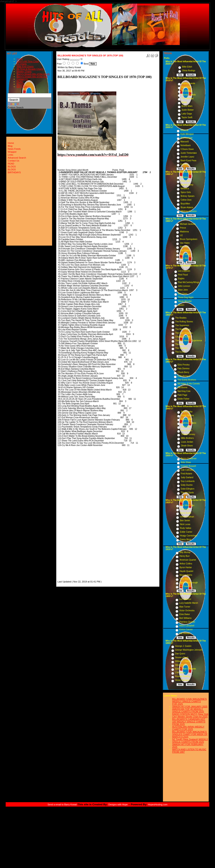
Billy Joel (184, 247)
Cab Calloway (187, 470)
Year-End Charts (25, 66)
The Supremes (182, 325)
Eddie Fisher (184, 399)
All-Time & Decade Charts (30, 69)
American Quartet (188, 560)
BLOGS (21, 84)
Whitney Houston (189, 211)
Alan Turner (185, 607)
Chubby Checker (183, 337)
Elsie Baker (185, 614)
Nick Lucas (185, 524)
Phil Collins (185, 254)
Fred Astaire (186, 474)
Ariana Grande (188, 83)
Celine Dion (186, 200)
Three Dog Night (186, 297)
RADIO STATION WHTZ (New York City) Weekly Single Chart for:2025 (190, 715)
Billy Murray (185, 552)
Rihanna (184, 130)
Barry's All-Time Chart (28, 61)
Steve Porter (181, 665)
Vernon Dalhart (187, 517)
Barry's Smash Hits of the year (32, 77)
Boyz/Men (185, 204)
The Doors (180, 352)
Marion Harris (186, 575)
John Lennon (184, 286)
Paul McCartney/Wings (189, 282)
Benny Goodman (189, 458)
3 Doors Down (187, 149)
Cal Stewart (185, 633)
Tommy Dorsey (188, 434)
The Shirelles (181, 348)
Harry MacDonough (189, 583)
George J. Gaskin (183, 646)
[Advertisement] (70, 516)
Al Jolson (184, 509)
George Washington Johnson (189, 650)
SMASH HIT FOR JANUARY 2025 (190, 707)
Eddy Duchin (187, 485)
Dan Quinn (180, 654)
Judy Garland (187, 477)
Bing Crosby (187, 412)
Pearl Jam (185, 181)
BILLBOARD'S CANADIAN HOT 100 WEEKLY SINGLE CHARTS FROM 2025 (189, 722)
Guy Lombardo (188, 481)
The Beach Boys (183, 329)
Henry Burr (185, 556)
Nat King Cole (184, 391)
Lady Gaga (187, 114)
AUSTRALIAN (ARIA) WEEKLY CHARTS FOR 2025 (188, 728)
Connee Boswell (188, 466)
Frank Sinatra (187, 415)
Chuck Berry (183, 372)
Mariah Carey (187, 185)
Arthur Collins (186, 564)
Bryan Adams (187, 207)
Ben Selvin (185, 521)
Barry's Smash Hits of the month (33, 74)
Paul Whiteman (187, 505)
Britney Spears (187, 196)
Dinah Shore (187, 446)
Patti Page (182, 395)
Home (20, 59)
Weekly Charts (24, 71)
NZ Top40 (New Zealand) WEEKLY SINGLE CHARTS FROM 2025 (190, 741)
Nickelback (186, 145)
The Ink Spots (187, 493)
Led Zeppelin (184, 271)
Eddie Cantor (186, 532)
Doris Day (186, 427)
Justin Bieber (188, 110)
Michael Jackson (188, 224)
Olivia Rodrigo (189, 71)
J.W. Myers (180, 673)
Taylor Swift (187, 117)
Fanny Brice (186, 539)
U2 (181, 235)
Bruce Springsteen (189, 239)
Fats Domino (184, 369)
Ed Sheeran (187, 91)
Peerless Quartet (187, 622)
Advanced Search (17, 158)
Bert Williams (185, 618)
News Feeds (14, 149)
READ (20, 82)
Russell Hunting (182, 676)
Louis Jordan (187, 442)
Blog (10, 146)
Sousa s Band (182, 657)
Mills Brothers (187, 438)
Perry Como (187, 431)
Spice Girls (186, 192)
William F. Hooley (183, 661)
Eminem (184, 164)
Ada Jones (184, 586)
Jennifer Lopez (187, 157)
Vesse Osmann (182, 680)
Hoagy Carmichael (189, 536)
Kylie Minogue (187, 134)
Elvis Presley (184, 365)
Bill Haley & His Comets (189, 384)
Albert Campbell (187, 626)
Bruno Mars (187, 106)
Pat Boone (183, 387)
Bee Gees (183, 294)
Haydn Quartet (186, 571)
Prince (183, 228)
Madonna (184, 232)
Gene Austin (186, 513)
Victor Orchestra (187, 611)
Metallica (185, 189)
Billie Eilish (187, 67)
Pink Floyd (183, 275)
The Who (180, 344)
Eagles (181, 279)
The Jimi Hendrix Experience (189, 341)
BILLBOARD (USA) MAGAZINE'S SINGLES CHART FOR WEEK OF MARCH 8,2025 (190, 734)
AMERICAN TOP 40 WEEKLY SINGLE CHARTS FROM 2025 (188, 710)
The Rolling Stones (184, 322)
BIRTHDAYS (23, 87)
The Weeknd (188, 99)
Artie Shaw (186, 462)
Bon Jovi (184, 258)
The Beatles (181, 318)
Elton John (183, 290)
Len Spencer (185, 599)
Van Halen (185, 243)
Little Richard (184, 376)
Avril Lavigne (187, 138)
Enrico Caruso (186, 629)
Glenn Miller (187, 419)
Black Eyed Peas (189, 161)
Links (10, 155)
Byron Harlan (186, 567)
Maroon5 (185, 142)
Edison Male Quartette (186, 669)
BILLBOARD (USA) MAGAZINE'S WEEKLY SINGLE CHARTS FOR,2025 (189, 701)
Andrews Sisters (189, 423)
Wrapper (12, 152)
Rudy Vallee (186, 528)
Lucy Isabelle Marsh (189, 603)
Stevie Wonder (185, 301)
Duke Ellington (187, 489)
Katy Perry (187, 87)
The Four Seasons (184, 333)
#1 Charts (22, 64)
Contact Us (22, 79)
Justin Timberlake (189, 153)
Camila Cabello (189, 95)
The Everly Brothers (187, 380)
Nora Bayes (185, 579)
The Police (185, 251)
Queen (181, 305)
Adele (184, 102)
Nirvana (184, 177)
